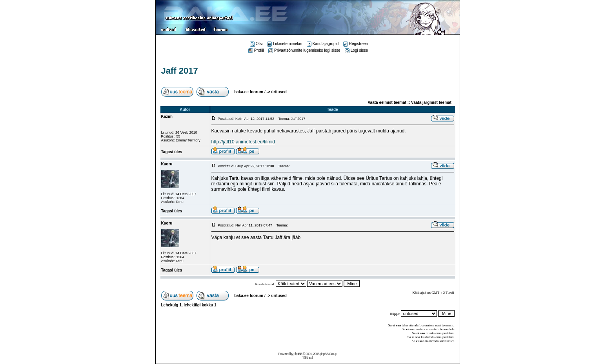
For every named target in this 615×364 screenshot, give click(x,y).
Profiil (256, 50)
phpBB (298, 354)
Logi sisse (356, 50)
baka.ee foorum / (250, 92)
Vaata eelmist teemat (387, 102)
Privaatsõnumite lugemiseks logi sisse (304, 50)
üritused (279, 92)
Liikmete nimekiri (285, 44)
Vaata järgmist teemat (431, 102)
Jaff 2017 (180, 71)
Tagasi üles (172, 152)
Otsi (256, 44)
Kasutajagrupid (323, 44)
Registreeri (356, 44)
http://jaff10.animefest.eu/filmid (243, 142)
